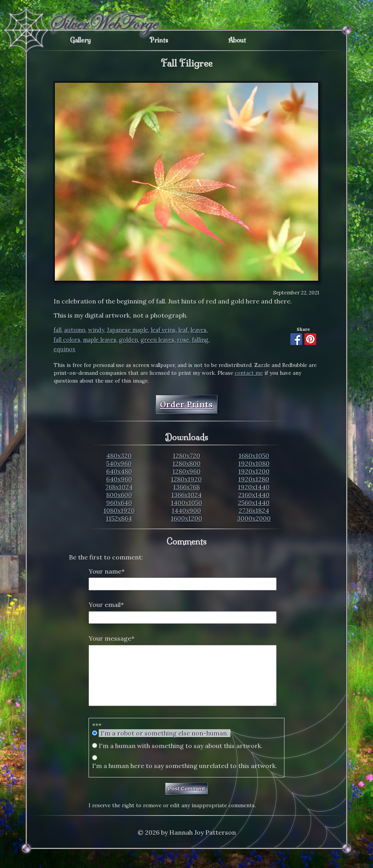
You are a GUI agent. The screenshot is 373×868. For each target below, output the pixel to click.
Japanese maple (128, 330)
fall (58, 330)
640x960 (119, 479)
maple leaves (100, 340)
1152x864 (119, 518)
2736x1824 (254, 510)
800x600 (119, 495)
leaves (198, 330)
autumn (75, 330)
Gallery (81, 40)
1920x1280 (254, 479)
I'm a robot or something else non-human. (165, 745)
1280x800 (186, 463)
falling (200, 340)
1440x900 (186, 510)
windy (96, 330)
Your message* (111, 638)
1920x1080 (254, 463)
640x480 (119, 471)
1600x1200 (186, 518)
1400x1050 (186, 503)
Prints (159, 40)
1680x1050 (254, 456)
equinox (65, 349)
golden (129, 340)
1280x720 (186, 456)
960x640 (119, 503)
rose (183, 340)
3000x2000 (254, 518)
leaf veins (163, 330)
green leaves (158, 340)
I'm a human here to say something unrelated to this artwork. (185, 777)
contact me (249, 373)
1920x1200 (254, 471)
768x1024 (119, 487)
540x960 (119, 463)
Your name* (107, 571)
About (237, 40)
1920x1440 (254, 487)
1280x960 (186, 471)
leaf (183, 330)
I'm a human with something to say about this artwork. (181, 757)
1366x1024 (186, 495)
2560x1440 (254, 503)
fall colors (67, 340)
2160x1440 (254, 495)
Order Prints (186, 404)
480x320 (119, 456)
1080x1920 (119, 510)
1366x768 (186, 487)
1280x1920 (186, 479)
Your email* (106, 605)
